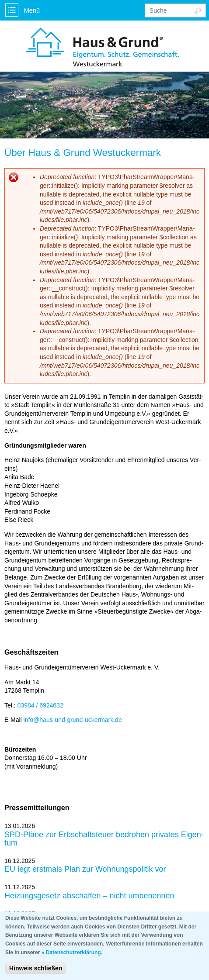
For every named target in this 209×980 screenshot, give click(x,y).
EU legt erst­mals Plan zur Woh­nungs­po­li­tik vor (85, 869)
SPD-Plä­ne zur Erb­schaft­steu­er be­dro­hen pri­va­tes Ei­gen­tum (104, 839)
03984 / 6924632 (40, 705)
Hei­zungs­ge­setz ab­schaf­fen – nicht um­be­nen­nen (89, 896)
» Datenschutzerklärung (71, 957)
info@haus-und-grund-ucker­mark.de (73, 720)
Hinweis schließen (36, 973)
